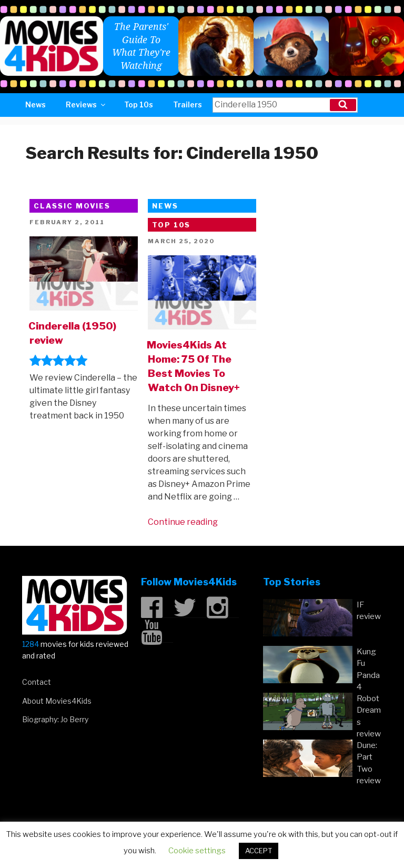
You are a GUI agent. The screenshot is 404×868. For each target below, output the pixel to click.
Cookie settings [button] (197, 851)
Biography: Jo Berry (55, 719)
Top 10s (139, 104)
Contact (37, 682)
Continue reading (183, 522)
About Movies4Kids (57, 701)
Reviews (86, 104)
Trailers (188, 104)
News (36, 104)
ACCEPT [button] (259, 851)
